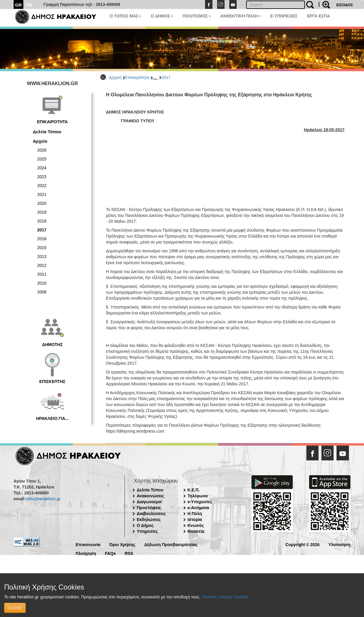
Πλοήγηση (86, 553)
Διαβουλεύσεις (151, 514)
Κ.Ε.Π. (194, 490)
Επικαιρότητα (137, 77)
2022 (42, 186)
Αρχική (115, 77)
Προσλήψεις (149, 508)
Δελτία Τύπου (47, 132)
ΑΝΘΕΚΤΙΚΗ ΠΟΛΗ (241, 16)
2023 (42, 177)
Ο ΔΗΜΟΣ (162, 16)
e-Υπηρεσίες (200, 502)
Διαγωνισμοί (149, 502)
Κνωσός (196, 525)
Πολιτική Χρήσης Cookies (225, 597)
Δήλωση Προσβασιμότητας (171, 544)
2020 (42, 203)
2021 (42, 194)
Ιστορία (195, 519)
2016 (42, 239)
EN (29, 5)
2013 (42, 256)
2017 (166, 77)
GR (18, 5)
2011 (42, 274)
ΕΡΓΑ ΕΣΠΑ (318, 16)
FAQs (110, 553)
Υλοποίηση (339, 544)
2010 (42, 283)
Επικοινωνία (88, 544)
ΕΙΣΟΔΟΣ (345, 5)
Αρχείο (40, 141)
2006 (42, 292)
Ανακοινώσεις (151, 496)
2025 (42, 159)
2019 (42, 212)
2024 (42, 168)
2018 (42, 221)
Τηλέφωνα (198, 496)
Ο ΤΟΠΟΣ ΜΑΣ (125, 16)
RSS (129, 553)
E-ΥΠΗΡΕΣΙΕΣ (284, 16)
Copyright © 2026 (302, 544)
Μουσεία (196, 531)
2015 (42, 248)
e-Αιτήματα (198, 508)
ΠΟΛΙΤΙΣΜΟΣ (197, 16)
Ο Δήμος (145, 525)
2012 (42, 265)
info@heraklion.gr (43, 499)
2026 (42, 150)
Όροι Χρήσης (122, 544)
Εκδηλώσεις (149, 519)
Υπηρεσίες (147, 531)
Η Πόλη (195, 514)
